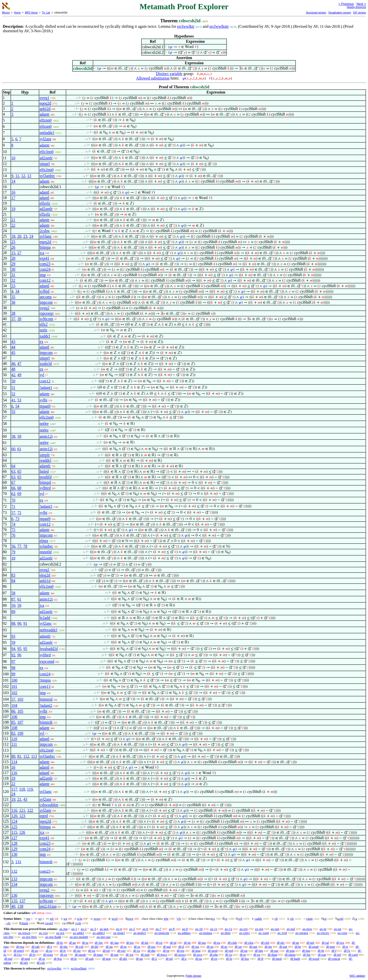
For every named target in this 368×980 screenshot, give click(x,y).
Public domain (193, 976)
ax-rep (259, 929)
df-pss (152, 947)
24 (31, 236)
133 (14, 879)
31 (13, 275)
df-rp (214, 959)
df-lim (259, 951)
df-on (244, 951)
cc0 (240, 919)
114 (14, 762)
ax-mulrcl (140, 933)
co (213, 919)
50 (13, 381)
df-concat (334, 959)
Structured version (316, 13)
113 (34, 756)
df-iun (283, 947)
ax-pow (307, 929)
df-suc (274, 951)
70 (13, 500)
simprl (45, 164)
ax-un (338, 929)
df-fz (229, 959)
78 (25, 546)
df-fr (63, 951)
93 (13, 636)
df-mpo (98, 955)
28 (13, 258)
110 (14, 739)
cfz (8, 923)
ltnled (44, 471)
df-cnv (121, 951)
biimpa (45, 247)
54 (17, 406)
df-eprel (19, 951)
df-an (72, 943)
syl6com (46, 319)
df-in (123, 947)
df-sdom (290, 955)
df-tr (345, 947)
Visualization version (340, 13)
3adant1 (46, 388)
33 (13, 286)
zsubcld (46, 364)
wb (52, 919)
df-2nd (145, 955)
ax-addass (184, 933)
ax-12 (229, 929)
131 (18, 862)
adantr (44, 114)
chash (24, 923)
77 (19, 546)
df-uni (253, 947)
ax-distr (226, 933)
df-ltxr (58, 959)
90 (19, 623)
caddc (258, 919)
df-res (181, 951)
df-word (314, 959)
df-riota (48, 955)
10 (13, 158)
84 (13, 581)
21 (13, 220)
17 (13, 198)
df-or (85, 943)
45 (13, 353)
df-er (243, 955)
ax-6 (145, 929)
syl (42, 375)
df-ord (229, 951)
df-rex (340, 943)
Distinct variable (169, 74)
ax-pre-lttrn (29, 937)
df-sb (187, 943)
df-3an (114, 943)
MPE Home (31, 13)
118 (22, 789)
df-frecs (162, 955)
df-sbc (64, 947)
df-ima (196, 951)
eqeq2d (45, 103)
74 (13, 524)
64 (13, 466)
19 (13, 209)
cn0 (341, 919)
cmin (310, 919)
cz (356, 919)
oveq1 (44, 98)
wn (28, 919)
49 (19, 375)
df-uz (199, 959)
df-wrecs (180, 955)
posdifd (45, 477)
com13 (45, 686)
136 (14, 895)
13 (29, 176)
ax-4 (119, 929)
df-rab (35, 947)
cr (226, 919)
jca (42, 253)
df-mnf (25, 959)
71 (13, 506)
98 (13, 668)
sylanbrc (46, 546)
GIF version (360, 13)
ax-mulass (206, 933)
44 (13, 347)
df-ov (64, 955)
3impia (45, 680)
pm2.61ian (48, 906)
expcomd (47, 661)
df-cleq (249, 943)
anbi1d (45, 581)
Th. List (46, 13)
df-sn (210, 947)
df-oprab (80, 955)
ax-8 (172, 929)
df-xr (42, 959)
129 (14, 849)
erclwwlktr (186, 26)
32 (13, 280)
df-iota (290, 951)
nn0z (43, 330)
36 (13, 302)
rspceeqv (47, 313)
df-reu (20, 947)
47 (19, 364)
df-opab (314, 947)
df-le (74, 959)
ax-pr (323, 929)
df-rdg (214, 955)
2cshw (45, 231)
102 (14, 693)
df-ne (295, 943)
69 (19, 494)
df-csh (41, 963)
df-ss (137, 947)
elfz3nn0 (46, 152)
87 (13, 599)
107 (20, 722)
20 (19, 236)
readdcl (45, 460)
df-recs (198, 955)
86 (13, 711)
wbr (166, 919)
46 (13, 364)
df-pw (195, 947)
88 (13, 623)
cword (49, 923)
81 (19, 756)
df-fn (321, 951)
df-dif (95, 947)
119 (30, 789)
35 (13, 297)
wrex (130, 919)
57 (13, 513)
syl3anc (46, 236)
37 (13, 319)
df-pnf (8, 959)
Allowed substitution (153, 78)
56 (13, 546)
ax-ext (244, 929)
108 (14, 728)
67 (13, 482)
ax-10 (199, 929)
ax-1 (74, 929)
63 (13, 471)
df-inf (337, 955)
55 (13, 412)
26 (13, 247)
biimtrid (46, 699)
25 (13, 242)
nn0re (44, 424)
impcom (46, 302)
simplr (45, 455)
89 (13, 612)
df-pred (213, 951)
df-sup (322, 955)
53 (19, 400)
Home (17, 13)
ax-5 (132, 929)
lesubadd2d (49, 649)
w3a (80, 919)
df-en (257, 955)
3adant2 (46, 705)
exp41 (44, 258)
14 (13, 181)
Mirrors (6, 13)
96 (19, 655)
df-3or (99, 943)
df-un (109, 947)
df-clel (265, 943)
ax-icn (60, 933)
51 (13, 388)
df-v (50, 947)
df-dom (272, 955)
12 (23, 176)
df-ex (159, 943)
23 (25, 236)
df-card (353, 955)
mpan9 (45, 406)
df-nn (139, 959)
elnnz (44, 541)
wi (40, 919)
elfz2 (43, 324)
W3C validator (357, 976)
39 (19, 319)
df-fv (32, 955)
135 (14, 901)
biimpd (45, 482)
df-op (238, 947)
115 (14, 832)
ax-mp (64, 929)
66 (13, 488)
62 (13, 494)
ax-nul (291, 929)
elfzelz (45, 203)
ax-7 (159, 929)
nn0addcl (47, 133)
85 (13, 722)
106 (14, 717)
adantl (44, 192)
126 (22, 832)
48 (13, 369)
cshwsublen (49, 805)
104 (14, 705)
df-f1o (18, 955)
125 (14, 827)
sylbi (43, 400)
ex (41, 342)
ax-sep (275, 929)
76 (13, 535)
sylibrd (45, 655)
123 (22, 816)
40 (13, 906)
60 (13, 449)
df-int (268, 947)
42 (13, 375)
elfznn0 (45, 120)
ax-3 (93, 929)
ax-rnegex (302, 933)
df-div (123, 959)
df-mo (202, 943)
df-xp (92, 951)
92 (13, 655)
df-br (298, 947)
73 (17, 519)
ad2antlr (46, 158)
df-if (181, 947)
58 (13, 436)
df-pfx (24, 963)
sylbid (44, 291)
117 (14, 789)
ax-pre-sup (104, 937)
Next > (361, 4)
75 (13, 530)
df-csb (79, 947)
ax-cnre (342, 933)
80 (13, 756)
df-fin (307, 955)
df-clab (232, 943)
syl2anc (46, 623)
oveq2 (44, 308)
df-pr (224, 947)
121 (22, 810)
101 (14, 686)
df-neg (106, 959)
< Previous (346, 4)
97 (13, 661)
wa (65, 919)
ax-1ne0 (264, 933)
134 (14, 884)
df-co (137, 951)
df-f (334, 951)
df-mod (277, 959)
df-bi (60, 943)
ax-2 (84, 929)
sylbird (45, 488)
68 (19, 488)
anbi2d (45, 109)
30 (13, 269)
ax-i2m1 (244, 933)
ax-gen (104, 929)
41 (13, 400)
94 (13, 649)
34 (17, 291)
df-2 (154, 959)
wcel (115, 919)
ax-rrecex (323, 933)
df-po (35, 951)
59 (19, 436)
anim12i (46, 436)
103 (20, 699)
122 (30, 810)
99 (13, 674)
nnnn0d (45, 552)
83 (13, 575)
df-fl (260, 959)
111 (14, 744)
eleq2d (45, 575)
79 (13, 552)
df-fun (306, 951)
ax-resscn (24, 933)
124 (14, 821)
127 (14, 838)
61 (19, 449)
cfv (179, 919)
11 (17, 176)
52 (13, 394)
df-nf (173, 943)
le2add (45, 618)
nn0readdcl (48, 630)
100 (14, 680)
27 (19, 253)
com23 (45, 264)
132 (14, 871)
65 (19, 471)
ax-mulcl (119, 933)
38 (13, 313)
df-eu (217, 943)
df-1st (129, 955)
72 (19, 513)
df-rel (106, 951)
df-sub (90, 959)
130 (14, 854)
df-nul (167, 947)
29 (13, 264)
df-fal (145, 943)
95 (19, 649)
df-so (49, 951)
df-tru (130, 943)
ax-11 (214, 929)
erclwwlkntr (219, 26)
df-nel (310, 943)
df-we (77, 951)
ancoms (46, 297)
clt (276, 919)
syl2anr (45, 139)
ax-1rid (282, 933)
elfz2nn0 (46, 170)
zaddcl (45, 336)
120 (14, 816)
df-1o (229, 955)
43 (13, 342)
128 (14, 843)
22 (13, 225)
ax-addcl (79, 933)
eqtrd (44, 816)
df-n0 (169, 959)
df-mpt (330, 947)
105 (20, 711)
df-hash (295, 959)
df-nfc (281, 943)
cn (325, 919)
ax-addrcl (99, 933)
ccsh (78, 923)
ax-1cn (43, 933)
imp (43, 275)
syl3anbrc (47, 176)
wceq (97, 919)
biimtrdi (46, 722)
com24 (45, 269)
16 (13, 192)
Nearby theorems (356, 7)
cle (292, 919)
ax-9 (185, 929)
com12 (45, 280)
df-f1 (347, 951)
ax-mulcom (162, 933)
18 (13, 236)
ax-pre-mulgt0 (79, 937)
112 (26, 756)
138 (20, 906)
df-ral (325, 943)
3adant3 (46, 506)
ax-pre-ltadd (53, 937)
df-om (114, 955)
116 (14, 773)
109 (20, 733)
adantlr (45, 466)
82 (13, 733)
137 (22, 901)
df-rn (166, 951)
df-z (184, 959)
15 (13, 253)
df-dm (151, 951)
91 (25, 623)
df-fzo (245, 959)
